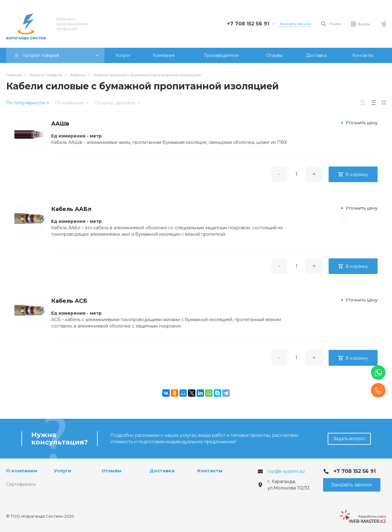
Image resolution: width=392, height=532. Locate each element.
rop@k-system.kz (286, 471)
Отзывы (112, 471)
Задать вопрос (349, 439)
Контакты (210, 471)
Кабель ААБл (72, 212)
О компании (22, 471)
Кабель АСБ (70, 306)
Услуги (63, 471)
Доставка (162, 471)
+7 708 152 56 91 (248, 24)
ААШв (61, 125)
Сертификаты (21, 484)
